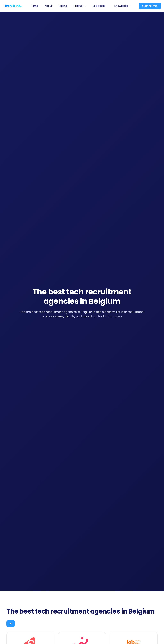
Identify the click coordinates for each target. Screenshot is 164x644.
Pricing (63, 6)
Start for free (150, 6)
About (48, 6)
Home (34, 6)
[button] (80, 6)
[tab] (12, 624)
